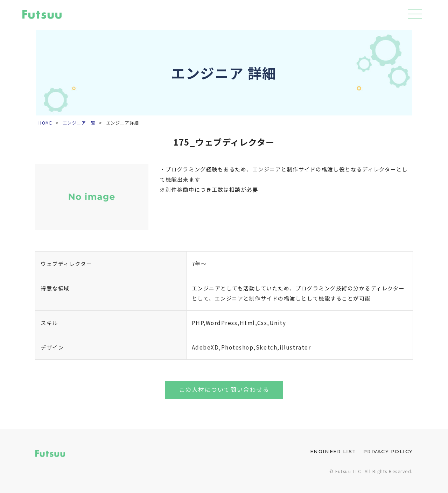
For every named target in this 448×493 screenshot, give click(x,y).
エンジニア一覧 (79, 123)
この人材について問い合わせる (224, 389)
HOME (45, 123)
